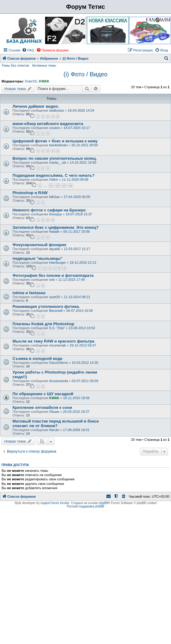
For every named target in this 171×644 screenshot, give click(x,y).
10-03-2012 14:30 (85, 363)
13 (64, 186)
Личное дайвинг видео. (36, 106)
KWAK (44, 81)
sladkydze (57, 110)
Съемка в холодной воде (37, 359)
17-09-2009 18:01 (76, 430)
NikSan (54, 197)
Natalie (54, 231)
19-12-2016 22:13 (83, 263)
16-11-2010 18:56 (76, 398)
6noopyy (55, 214)
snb (52, 280)
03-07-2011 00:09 (85, 381)
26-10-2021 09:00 (85, 145)
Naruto (54, 430)
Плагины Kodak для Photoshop (43, 324)
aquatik (54, 249)
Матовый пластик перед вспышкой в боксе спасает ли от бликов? (56, 423)
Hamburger (57, 263)
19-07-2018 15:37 (79, 214)
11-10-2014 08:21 (77, 297)
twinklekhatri (58, 145)
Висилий (56, 311)
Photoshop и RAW (30, 193)
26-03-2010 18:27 (76, 412)
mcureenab (57, 345)
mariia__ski (58, 162)
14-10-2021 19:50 (83, 162)
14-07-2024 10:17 (77, 128)
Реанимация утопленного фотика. (46, 306)
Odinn (53, 179)
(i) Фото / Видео (85, 74)
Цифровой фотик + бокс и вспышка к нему (55, 141)
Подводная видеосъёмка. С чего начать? (53, 175)
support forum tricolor (55, 503)
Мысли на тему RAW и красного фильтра (53, 341)
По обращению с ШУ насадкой (43, 394)
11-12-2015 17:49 (71, 280)
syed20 (54, 297)
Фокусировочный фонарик (39, 245)
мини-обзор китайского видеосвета (48, 124)
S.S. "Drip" (57, 328)
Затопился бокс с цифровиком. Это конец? (55, 227)
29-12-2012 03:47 (83, 345)
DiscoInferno (59, 363)
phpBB (103, 503)
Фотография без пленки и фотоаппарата (53, 275)
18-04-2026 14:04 (81, 110)
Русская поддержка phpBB (85, 506)
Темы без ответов (15, 65)
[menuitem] (28, 50)
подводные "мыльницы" (37, 258)
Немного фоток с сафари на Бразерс (49, 210)
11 (51, 186)
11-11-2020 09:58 (75, 179)
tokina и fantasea (29, 293)
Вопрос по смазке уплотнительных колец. (55, 158)
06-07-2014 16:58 (79, 311)
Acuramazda (59, 381)
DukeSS (31, 81)
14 (70, 186)
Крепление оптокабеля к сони (42, 407)
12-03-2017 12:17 (77, 249)
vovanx (54, 128)
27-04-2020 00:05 (77, 197)
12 (58, 186)
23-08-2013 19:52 (82, 328)
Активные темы (44, 65)
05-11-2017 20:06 (77, 231)
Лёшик (54, 412)
